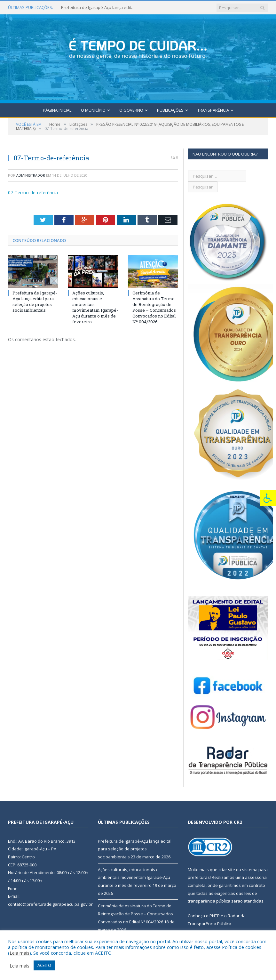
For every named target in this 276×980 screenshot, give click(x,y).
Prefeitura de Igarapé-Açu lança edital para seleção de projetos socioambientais (99, 8)
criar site (227, 870)
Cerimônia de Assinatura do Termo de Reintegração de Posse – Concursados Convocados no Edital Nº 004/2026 (154, 307)
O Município (93, 110)
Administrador (31, 175)
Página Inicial (57, 110)
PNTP (215, 916)
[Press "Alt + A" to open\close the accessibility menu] (268, 498)
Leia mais (20, 953)
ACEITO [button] (44, 965)
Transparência (213, 110)
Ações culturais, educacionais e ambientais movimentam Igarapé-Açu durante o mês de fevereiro (95, 307)
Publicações (170, 110)
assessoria (256, 877)
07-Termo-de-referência (33, 193)
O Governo (131, 110)
